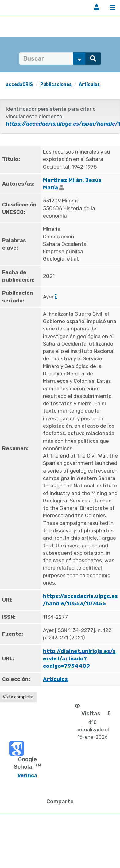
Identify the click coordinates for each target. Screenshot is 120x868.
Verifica (27, 776)
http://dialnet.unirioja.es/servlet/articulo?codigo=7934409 (79, 659)
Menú (113, 7)
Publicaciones (56, 84)
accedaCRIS (19, 84)
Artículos (89, 84)
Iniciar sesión (97, 7)
